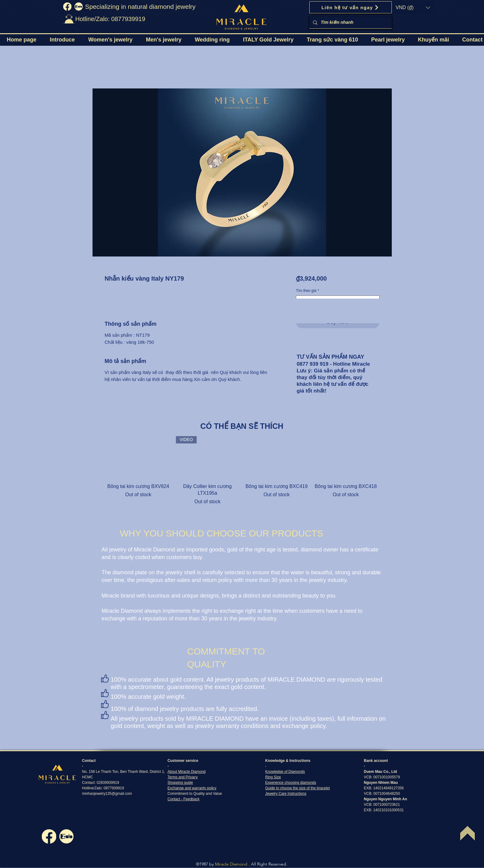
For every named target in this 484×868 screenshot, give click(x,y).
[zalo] (79, 7)
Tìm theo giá (307, 291)
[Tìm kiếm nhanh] (350, 22)
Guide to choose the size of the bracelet (298, 788)
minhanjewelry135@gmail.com (107, 794)
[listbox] (413, 8)
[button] (413, 8)
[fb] (67, 7)
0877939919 (114, 788)
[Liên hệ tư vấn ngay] (351, 7)
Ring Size (273, 777)
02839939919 (108, 783)
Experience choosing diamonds (291, 783)
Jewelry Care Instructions (286, 794)
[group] (242, 471)
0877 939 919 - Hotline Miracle (333, 364)
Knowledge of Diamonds (285, 772)
